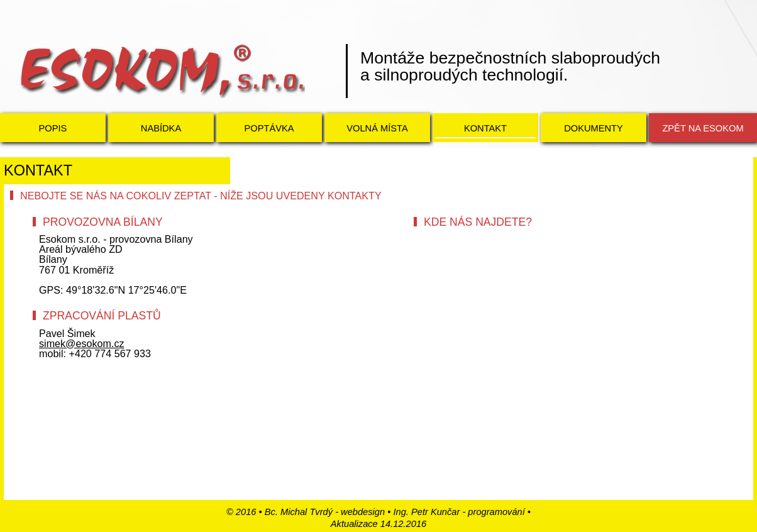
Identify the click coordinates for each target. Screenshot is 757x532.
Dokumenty (594, 128)
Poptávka (269, 128)
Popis (53, 128)
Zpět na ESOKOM (703, 128)
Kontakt (485, 128)
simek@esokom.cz (82, 343)
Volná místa (377, 128)
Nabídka (161, 128)
